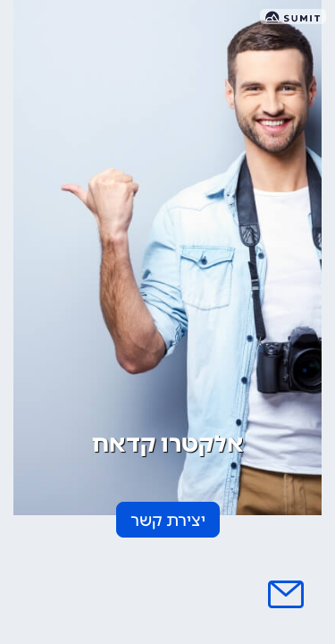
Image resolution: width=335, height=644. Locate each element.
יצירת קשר (168, 521)
